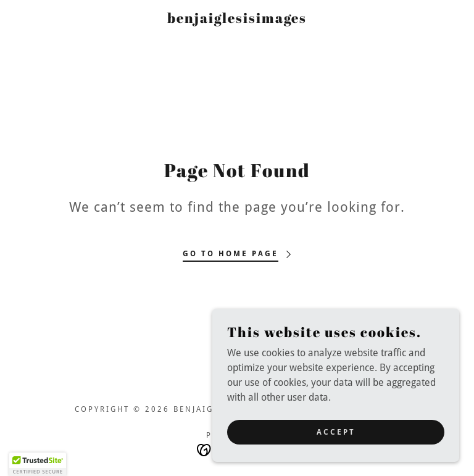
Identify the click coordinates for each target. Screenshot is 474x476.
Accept (336, 432)
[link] (237, 19)
